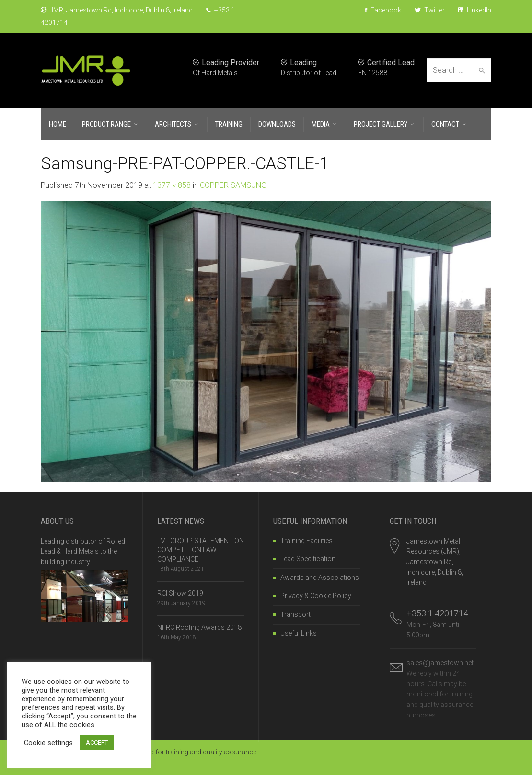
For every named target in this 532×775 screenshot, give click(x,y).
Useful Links (299, 633)
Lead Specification (308, 559)
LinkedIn (475, 10)
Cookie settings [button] (48, 743)
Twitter (430, 10)
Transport (295, 614)
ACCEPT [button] (97, 743)
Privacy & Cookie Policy (316, 596)
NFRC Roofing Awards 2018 (199, 627)
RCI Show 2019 (180, 593)
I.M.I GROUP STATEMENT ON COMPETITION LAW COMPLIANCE (201, 550)
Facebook (383, 10)
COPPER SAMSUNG (233, 185)
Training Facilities (306, 541)
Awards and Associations (320, 578)
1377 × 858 (172, 185)
